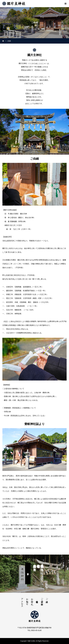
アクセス (22, 602)
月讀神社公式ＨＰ (28, 574)
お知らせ (27, 600)
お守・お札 (32, 599)
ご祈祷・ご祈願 (42, 599)
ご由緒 (47, 598)
